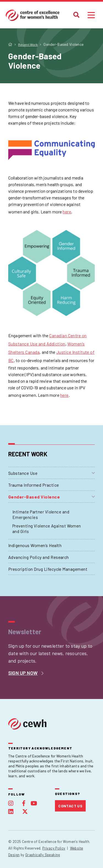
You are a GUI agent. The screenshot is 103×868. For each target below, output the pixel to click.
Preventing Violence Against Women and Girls (47, 529)
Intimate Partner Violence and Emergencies (41, 515)
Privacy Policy (54, 848)
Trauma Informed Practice (34, 485)
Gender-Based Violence (34, 497)
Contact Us (70, 806)
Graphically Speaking (43, 855)
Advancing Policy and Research (39, 557)
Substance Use (23, 473)
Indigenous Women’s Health (35, 545)
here (67, 212)
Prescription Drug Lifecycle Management (48, 569)
